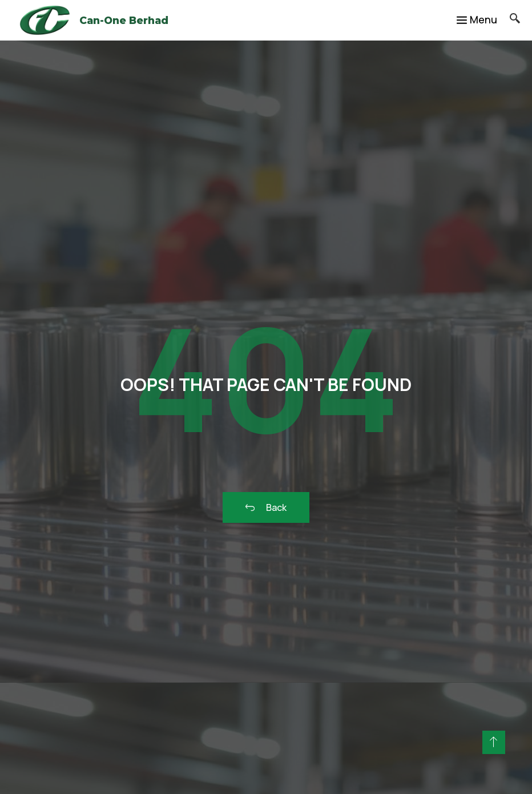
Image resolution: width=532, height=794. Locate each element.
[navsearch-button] (509, 20)
